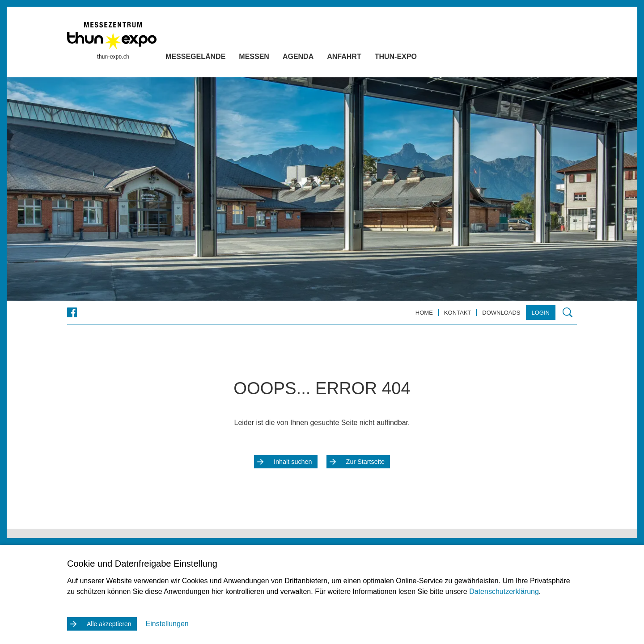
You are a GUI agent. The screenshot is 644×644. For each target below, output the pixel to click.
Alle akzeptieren (109, 624)
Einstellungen (167, 624)
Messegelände (213, 58)
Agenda (316, 58)
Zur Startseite (365, 462)
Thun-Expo (414, 58)
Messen (272, 58)
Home (424, 313)
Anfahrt (362, 58)
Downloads (501, 313)
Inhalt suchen (293, 462)
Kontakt (458, 313)
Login (541, 313)
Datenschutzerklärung (504, 591)
